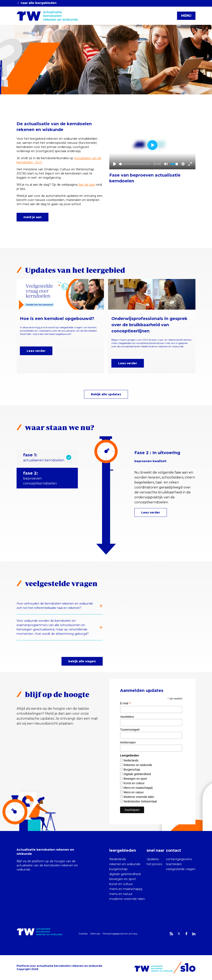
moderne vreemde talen (127, 899)
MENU (186, 16)
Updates (153, 859)
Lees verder (36, 351)
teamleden (174, 864)
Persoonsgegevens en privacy (120, 934)
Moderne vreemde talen (139, 797)
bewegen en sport (123, 879)
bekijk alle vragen (82, 661)
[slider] (135, 164)
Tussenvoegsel (130, 730)
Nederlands (131, 760)
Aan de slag (87, 185)
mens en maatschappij (126, 889)
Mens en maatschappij (138, 788)
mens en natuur (121, 894)
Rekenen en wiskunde (138, 765)
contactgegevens (179, 859)
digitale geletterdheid (125, 874)
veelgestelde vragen (181, 869)
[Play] (115, 164)
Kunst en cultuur (134, 783)
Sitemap (95, 934)
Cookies (83, 934)
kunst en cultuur (121, 884)
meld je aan (33, 217)
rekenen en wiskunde (125, 864)
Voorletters (127, 717)
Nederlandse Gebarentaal (140, 801)
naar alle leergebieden (37, 3)
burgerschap (118, 869)
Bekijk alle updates (106, 394)
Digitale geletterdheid (137, 774)
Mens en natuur (134, 792)
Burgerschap (132, 770)
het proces (154, 864)
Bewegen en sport (135, 779)
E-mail (126, 703)
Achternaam (128, 742)
